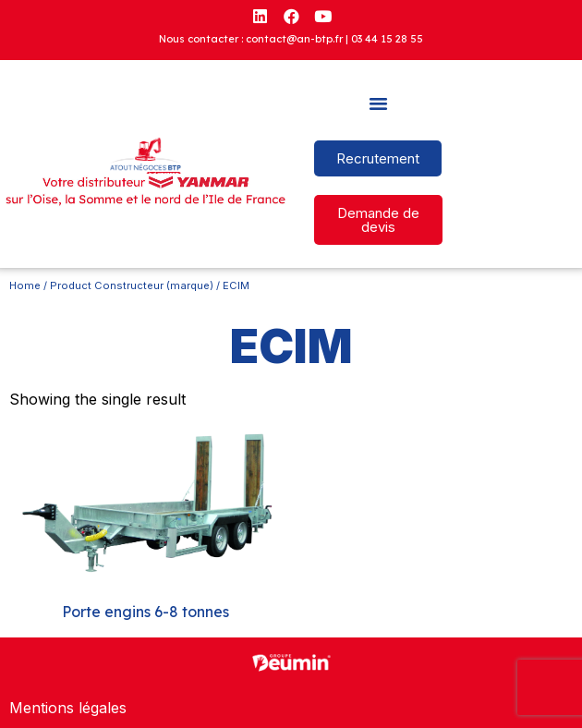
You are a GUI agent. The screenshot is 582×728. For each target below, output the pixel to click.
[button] (379, 103)
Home (25, 285)
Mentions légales (68, 708)
